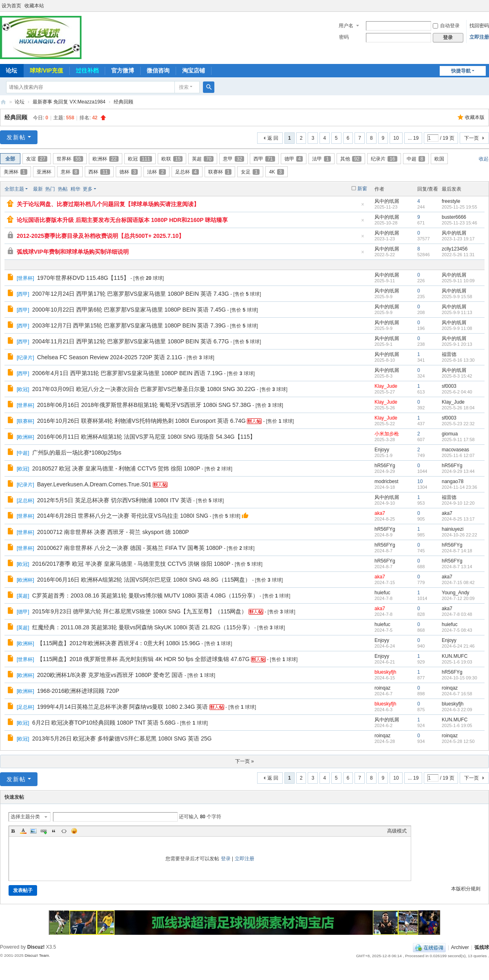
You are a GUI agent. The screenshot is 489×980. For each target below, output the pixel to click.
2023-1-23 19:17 (458, 239)
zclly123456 (455, 249)
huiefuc (382, 593)
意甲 (233, 159)
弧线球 (482, 947)
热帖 (63, 189)
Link (44, 831)
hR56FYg (385, 466)
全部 (10, 159)
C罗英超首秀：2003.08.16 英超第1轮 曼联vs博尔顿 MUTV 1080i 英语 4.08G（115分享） (145, 595)
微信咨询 (158, 70)
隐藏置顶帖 (363, 207)
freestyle (451, 201)
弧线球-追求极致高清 (3, 102)
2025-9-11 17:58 (458, 439)
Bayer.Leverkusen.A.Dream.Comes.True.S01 (94, 484)
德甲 (294, 159)
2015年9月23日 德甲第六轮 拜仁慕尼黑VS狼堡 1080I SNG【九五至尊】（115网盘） (140, 611)
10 (396, 138)
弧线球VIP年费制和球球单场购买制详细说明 (73, 252)
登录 (226, 859)
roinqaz (382, 688)
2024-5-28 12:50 (458, 741)
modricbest (387, 481)
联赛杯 (220, 172)
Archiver (460, 947)
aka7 (380, 513)
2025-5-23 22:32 (458, 424)
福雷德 (449, 354)
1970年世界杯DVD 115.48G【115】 (83, 278)
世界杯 (70, 159)
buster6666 (454, 217)
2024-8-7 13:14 (457, 567)
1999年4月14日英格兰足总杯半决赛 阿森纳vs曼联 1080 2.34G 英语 (122, 707)
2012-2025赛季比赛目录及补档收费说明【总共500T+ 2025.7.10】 (100, 236)
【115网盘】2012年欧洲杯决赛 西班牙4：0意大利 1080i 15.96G (119, 643)
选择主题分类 (25, 817)
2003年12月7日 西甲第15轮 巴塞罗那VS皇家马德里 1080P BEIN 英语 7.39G (129, 325)
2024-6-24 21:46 (458, 646)
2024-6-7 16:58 (457, 694)
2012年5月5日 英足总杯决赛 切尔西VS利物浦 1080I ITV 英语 (115, 500)
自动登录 (446, 26)
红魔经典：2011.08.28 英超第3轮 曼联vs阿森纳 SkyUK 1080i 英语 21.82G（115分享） (143, 627)
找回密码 (479, 26)
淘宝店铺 (194, 70)
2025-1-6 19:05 (457, 725)
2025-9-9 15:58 (457, 297)
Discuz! (36, 947)
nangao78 (453, 481)
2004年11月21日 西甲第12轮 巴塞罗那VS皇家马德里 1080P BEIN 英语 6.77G (131, 341)
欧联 (172, 159)
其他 (351, 159)
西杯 (99, 172)
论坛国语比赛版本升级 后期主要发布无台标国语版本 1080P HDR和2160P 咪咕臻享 (122, 220)
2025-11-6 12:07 (458, 455)
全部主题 (14, 189)
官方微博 (123, 70)
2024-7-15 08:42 (458, 582)
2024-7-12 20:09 (458, 598)
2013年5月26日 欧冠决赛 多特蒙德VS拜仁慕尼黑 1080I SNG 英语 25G (122, 738)
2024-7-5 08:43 (457, 630)
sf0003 (449, 386)
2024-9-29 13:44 (458, 471)
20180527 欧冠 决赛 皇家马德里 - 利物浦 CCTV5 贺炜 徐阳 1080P (116, 468)
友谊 (37, 159)
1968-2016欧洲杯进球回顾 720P (78, 691)
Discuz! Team (37, 955)
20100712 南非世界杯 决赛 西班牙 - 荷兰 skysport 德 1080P (113, 532)
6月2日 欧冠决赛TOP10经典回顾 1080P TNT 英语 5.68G (104, 723)
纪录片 (384, 159)
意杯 (70, 172)
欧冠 (140, 159)
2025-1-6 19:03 (457, 662)
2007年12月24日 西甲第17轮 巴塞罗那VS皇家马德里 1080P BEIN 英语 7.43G (131, 294)
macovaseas (455, 450)
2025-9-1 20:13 (457, 344)
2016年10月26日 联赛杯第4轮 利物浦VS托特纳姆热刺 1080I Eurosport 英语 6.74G (141, 421)
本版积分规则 (466, 889)
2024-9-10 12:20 (458, 503)
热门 (50, 189)
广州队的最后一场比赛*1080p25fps (77, 453)
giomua (450, 434)
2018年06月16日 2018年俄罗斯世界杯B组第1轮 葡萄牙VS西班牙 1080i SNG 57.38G (144, 405)
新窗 (362, 189)
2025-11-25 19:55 (459, 207)
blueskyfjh (385, 672)
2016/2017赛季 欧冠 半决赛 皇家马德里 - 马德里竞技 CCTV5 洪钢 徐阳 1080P (131, 564)
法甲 (322, 159)
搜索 (184, 87)
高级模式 (397, 831)
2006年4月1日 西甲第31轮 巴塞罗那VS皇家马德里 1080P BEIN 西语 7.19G (127, 373)
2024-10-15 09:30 (459, 678)
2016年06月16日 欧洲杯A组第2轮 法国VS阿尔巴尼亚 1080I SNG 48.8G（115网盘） (144, 580)
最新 (38, 189)
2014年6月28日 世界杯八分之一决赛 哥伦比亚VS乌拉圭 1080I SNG (123, 516)
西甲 (264, 159)
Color (23, 831)
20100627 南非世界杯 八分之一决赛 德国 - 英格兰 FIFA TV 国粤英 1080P (130, 548)
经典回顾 (123, 102)
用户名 (346, 26)
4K (276, 172)
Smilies (74, 831)
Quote (54, 831)
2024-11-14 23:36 (459, 487)
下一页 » (244, 761)
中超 (416, 159)
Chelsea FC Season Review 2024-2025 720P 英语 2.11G (110, 357)
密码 (344, 37)
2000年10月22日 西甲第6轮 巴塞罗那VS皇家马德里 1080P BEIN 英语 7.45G (129, 310)
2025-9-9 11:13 (457, 312)
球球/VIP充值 (46, 70)
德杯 (129, 172)
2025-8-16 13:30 (458, 360)
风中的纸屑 (387, 201)
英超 (203, 159)
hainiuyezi (453, 529)
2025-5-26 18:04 (458, 408)
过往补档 (87, 70)
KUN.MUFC (455, 656)
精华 (75, 189)
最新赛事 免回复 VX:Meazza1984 (69, 102)
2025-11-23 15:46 (459, 223)
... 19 (413, 138)
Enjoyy (382, 450)
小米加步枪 (387, 434)
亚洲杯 (44, 172)
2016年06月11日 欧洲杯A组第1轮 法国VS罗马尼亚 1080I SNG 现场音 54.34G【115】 (146, 437)
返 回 (273, 138)
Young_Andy (456, 593)
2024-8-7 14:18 (457, 551)
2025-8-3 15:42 (457, 376)
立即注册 (479, 37)
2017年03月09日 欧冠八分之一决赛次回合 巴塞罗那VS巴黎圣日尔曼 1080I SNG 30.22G (144, 389)
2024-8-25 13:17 (458, 519)
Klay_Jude (386, 386)
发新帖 (16, 137)
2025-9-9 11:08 (457, 328)
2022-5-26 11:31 (458, 255)
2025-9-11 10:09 (458, 281)
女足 (250, 172)
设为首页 (11, 6)
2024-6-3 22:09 (457, 710)
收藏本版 (475, 117)
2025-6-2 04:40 (457, 392)
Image (33, 831)
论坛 (20, 102)
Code (64, 831)
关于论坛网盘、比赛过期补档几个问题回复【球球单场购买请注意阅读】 (108, 204)
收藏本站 (34, 6)
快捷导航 (461, 71)
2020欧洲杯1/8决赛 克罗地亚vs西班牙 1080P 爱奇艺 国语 (110, 675)
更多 (88, 189)
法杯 (156, 172)
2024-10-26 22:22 (459, 535)
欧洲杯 (106, 159)
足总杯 (187, 172)
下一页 (471, 138)
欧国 (439, 159)
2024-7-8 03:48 (457, 614)
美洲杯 (15, 172)
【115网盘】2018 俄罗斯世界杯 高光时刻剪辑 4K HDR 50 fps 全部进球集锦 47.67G (143, 659)
